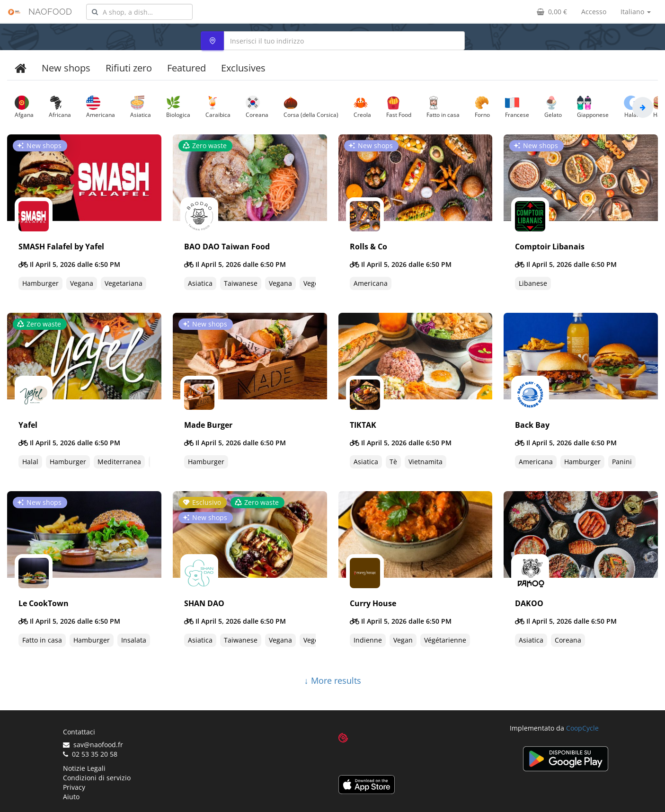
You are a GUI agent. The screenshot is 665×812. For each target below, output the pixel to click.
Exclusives (243, 68)
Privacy (74, 787)
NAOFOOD (50, 12)
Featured (186, 68)
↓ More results (333, 680)
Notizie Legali (84, 768)
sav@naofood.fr (93, 745)
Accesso (594, 12)
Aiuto (71, 797)
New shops (66, 68)
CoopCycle (582, 728)
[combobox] (139, 12)
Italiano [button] (636, 12)
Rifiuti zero (129, 68)
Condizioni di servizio (97, 778)
